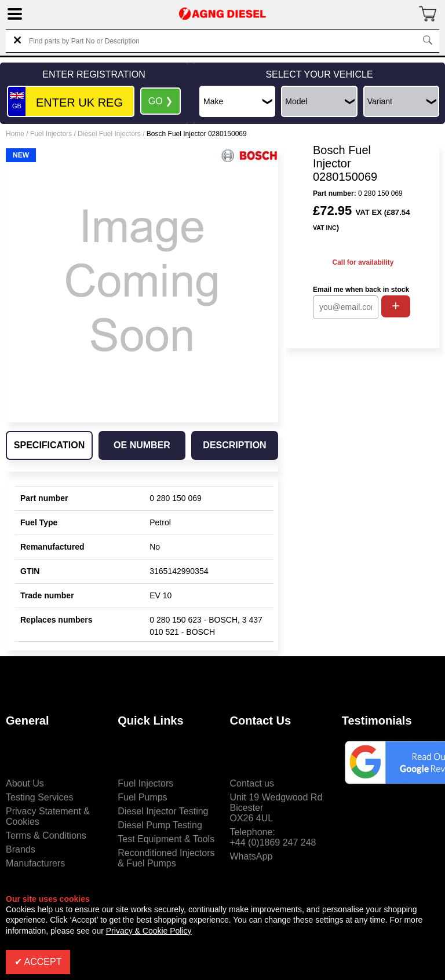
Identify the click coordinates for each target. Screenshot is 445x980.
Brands (21, 849)
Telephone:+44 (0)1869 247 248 (273, 837)
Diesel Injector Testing (163, 811)
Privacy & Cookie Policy (149, 931)
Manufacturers (35, 863)
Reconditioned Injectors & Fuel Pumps (166, 858)
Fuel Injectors (51, 134)
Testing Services (40, 797)
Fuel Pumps (142, 797)
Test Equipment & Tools (166, 839)
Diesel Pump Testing (160, 825)
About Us (25, 783)
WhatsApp (251, 856)
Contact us (252, 783)
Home (15, 134)
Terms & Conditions (46, 835)
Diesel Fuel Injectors (109, 134)
